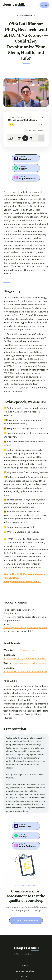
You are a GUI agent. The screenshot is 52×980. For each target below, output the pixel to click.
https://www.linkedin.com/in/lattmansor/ (25, 672)
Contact (25, 976)
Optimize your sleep (25, 971)
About (25, 966)
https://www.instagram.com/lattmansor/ (25, 659)
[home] (14, 5)
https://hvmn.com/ (24, 650)
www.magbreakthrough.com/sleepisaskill (25, 628)
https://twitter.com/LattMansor (30, 663)
